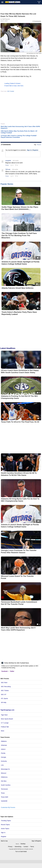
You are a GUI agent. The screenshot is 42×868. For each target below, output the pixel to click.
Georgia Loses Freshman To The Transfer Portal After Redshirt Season (19, 551)
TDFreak (8, 169)
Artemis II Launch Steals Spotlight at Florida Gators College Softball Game (20, 263)
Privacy (10, 847)
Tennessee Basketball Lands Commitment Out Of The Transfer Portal (19, 603)
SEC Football (11, 91)
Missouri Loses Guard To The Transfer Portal (17, 577)
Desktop (23, 844)
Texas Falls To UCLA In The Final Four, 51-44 (20, 422)
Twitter (12, 671)
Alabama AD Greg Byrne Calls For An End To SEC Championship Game (20, 500)
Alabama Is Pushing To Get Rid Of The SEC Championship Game (19, 397)
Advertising (18, 847)
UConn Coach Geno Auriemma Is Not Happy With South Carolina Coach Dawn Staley (20, 371)
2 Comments (37, 21)
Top (35, 145)
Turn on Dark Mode (21, 852)
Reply (7, 165)
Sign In (3, 832)
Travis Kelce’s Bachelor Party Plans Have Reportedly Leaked (19, 313)
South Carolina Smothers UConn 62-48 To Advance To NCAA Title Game (19, 474)
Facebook (4, 671)
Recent (39, 145)
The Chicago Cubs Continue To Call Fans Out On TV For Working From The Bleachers (19, 235)
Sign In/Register (36, 841)
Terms (32, 847)
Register (4, 836)
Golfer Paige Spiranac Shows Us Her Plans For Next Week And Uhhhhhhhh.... (20, 208)
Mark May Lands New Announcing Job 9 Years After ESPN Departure (18, 629)
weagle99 (8, 161)
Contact (26, 847)
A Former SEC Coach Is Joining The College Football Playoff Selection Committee (19, 136)
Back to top (4, 841)
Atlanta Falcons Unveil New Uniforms (18, 288)
